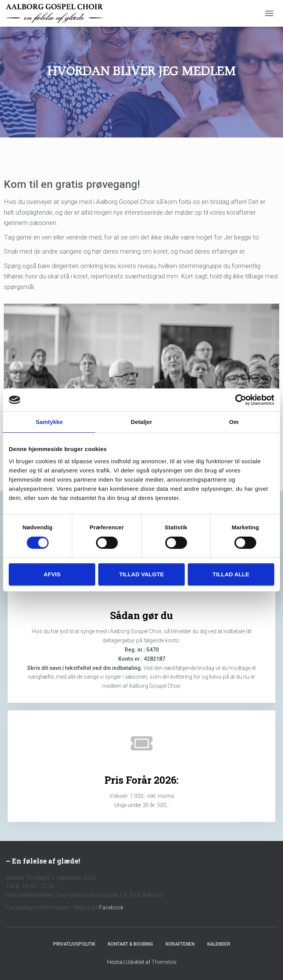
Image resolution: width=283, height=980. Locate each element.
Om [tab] (234, 422)
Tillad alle (231, 574)
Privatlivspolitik (74, 944)
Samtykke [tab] (49, 422)
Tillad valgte (141, 574)
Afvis (52, 574)
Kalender (219, 944)
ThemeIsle (164, 962)
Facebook (111, 907)
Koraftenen (180, 944)
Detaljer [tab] (141, 422)
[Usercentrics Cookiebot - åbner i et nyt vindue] (241, 400)
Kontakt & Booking (130, 944)
